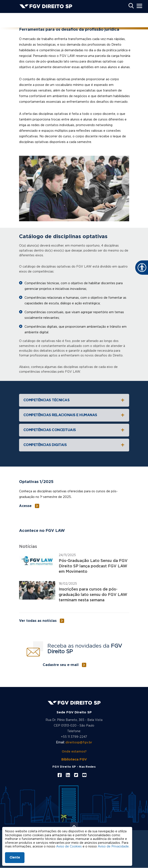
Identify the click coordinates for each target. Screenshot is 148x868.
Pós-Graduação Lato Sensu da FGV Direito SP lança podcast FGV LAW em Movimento (93, 566)
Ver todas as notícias (38, 621)
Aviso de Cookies (69, 847)
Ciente (15, 858)
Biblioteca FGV (74, 760)
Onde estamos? (74, 752)
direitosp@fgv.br (79, 743)
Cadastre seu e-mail (61, 665)
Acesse (25, 506)
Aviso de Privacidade (113, 847)
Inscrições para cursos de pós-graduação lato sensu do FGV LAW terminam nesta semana (93, 595)
